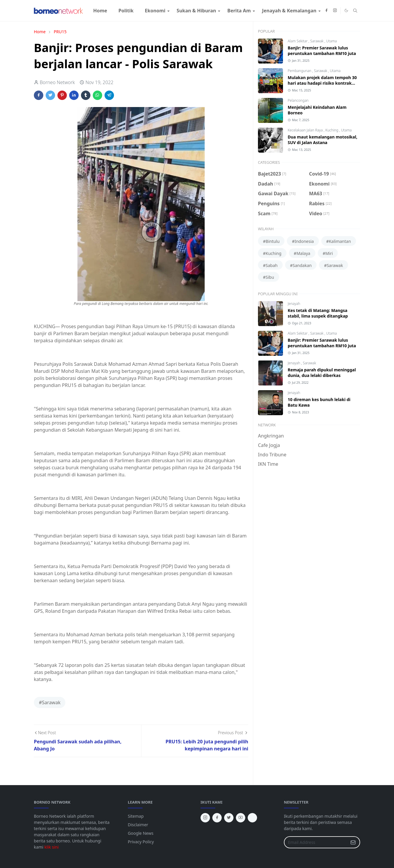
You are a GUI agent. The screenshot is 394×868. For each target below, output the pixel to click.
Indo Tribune (272, 455)
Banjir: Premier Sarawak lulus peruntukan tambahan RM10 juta (322, 51)
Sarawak (317, 41)
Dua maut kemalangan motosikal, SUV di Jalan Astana (323, 140)
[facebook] (326, 11)
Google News (141, 833)
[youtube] (241, 818)
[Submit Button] (353, 842)
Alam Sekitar (298, 41)
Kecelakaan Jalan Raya (306, 130)
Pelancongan (298, 100)
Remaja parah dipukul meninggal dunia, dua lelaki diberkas (322, 373)
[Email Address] (316, 842)
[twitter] (229, 818)
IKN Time (268, 464)
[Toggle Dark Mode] (346, 10)
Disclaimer (138, 825)
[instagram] (335, 11)
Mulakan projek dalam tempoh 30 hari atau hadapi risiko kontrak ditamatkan (322, 83)
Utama (331, 41)
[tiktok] (252, 818)
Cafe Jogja (269, 445)
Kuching (332, 130)
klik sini (52, 847)
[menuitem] (100, 11)
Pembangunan (300, 71)
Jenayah (294, 304)
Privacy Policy (141, 842)
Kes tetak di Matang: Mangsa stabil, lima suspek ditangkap (318, 313)
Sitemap (136, 816)
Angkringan (271, 436)
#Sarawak (50, 702)
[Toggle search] (355, 11)
